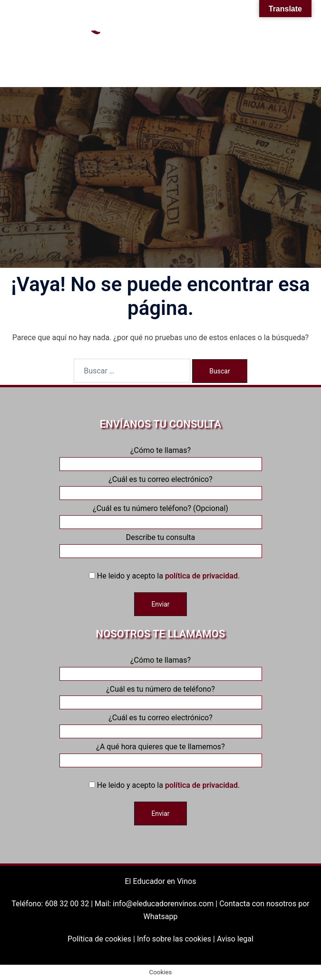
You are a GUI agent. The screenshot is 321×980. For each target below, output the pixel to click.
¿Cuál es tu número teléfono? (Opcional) (161, 515)
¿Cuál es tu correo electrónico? (161, 486)
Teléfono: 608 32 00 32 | (53, 904)
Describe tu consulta (161, 544)
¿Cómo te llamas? (161, 457)
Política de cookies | (102, 939)
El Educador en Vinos (161, 881)
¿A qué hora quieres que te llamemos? (161, 754)
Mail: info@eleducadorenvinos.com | (157, 904)
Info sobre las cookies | (177, 939)
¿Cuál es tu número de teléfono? (161, 696)
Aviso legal (235, 939)
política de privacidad (201, 576)
